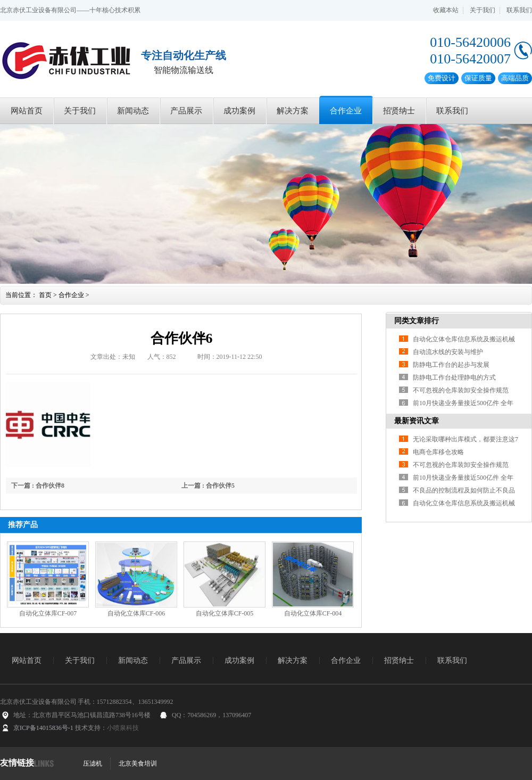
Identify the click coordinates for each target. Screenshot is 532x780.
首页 (45, 295)
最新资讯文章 (417, 421)
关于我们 (483, 10)
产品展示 (186, 111)
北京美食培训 (138, 763)
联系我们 (519, 10)
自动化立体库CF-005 (225, 613)
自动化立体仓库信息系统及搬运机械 (464, 339)
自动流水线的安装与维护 (448, 352)
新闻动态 (133, 111)
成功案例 (239, 111)
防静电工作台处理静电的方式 (454, 377)
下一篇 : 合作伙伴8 (38, 486)
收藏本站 (446, 10)
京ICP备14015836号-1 (43, 728)
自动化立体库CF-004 (313, 613)
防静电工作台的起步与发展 (451, 365)
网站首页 (27, 111)
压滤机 (93, 763)
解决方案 (293, 111)
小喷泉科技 (123, 728)
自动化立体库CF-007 (48, 613)
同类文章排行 (417, 321)
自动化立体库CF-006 (136, 613)
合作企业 (346, 111)
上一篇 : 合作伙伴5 (208, 486)
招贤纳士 (399, 111)
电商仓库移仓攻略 (438, 452)
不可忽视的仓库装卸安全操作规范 (461, 390)
